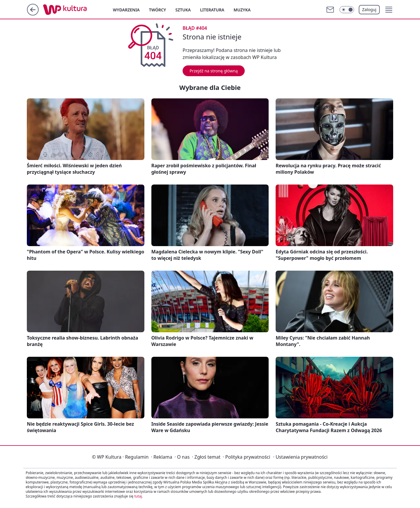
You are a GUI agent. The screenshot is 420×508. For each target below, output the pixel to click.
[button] (389, 10)
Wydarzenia (126, 10)
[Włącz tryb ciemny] (347, 10)
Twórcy (158, 10)
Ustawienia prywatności (300, 457)
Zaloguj (369, 9)
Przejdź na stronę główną (214, 71)
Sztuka (183, 10)
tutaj (138, 496)
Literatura (212, 10)
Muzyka (242, 10)
